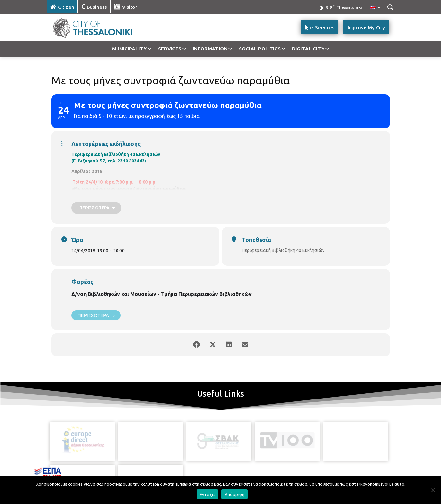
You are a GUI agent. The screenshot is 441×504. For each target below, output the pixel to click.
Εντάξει (207, 494)
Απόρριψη (234, 494)
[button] (390, 7)
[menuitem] (375, 8)
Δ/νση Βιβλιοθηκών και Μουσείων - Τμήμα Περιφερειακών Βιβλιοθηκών (161, 294)
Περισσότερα (96, 315)
